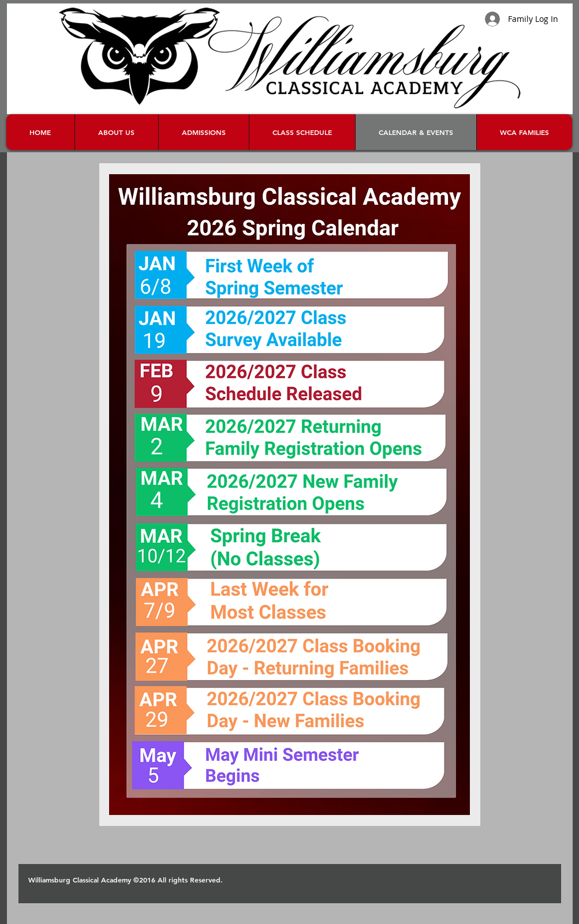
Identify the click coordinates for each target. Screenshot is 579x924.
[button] (524, 132)
